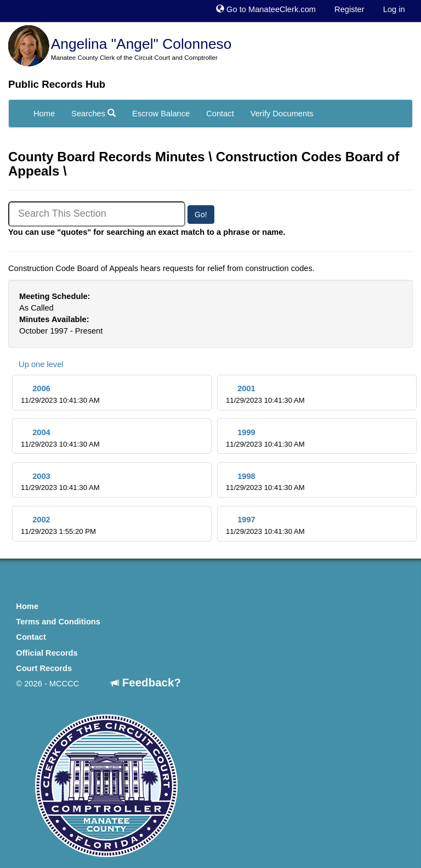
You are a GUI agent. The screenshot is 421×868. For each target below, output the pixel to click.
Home (44, 114)
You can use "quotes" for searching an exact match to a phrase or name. (147, 232)
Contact (220, 114)
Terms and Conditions (58, 622)
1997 (265, 525)
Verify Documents (282, 114)
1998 (265, 482)
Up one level (36, 364)
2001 (265, 394)
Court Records (44, 668)
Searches (93, 114)
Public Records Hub (57, 84)
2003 (60, 482)
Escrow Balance (161, 114)
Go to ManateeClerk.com (266, 9)
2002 (58, 525)
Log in (394, 9)
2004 (60, 438)
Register (349, 9)
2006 (60, 394)
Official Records (47, 653)
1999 (265, 438)
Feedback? (146, 682)
